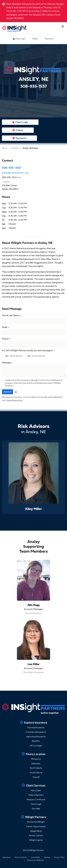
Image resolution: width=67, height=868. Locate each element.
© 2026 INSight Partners (33, 850)
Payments (49, 39)
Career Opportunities (36, 826)
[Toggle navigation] (63, 26)
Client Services (34, 785)
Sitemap (47, 857)
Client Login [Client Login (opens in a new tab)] (19, 39)
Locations (15, 148)
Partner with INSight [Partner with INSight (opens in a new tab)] (36, 822)
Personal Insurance (36, 727)
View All (36, 777)
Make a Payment (36, 795)
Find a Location (33, 754)
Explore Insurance (34, 722)
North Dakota (36, 768)
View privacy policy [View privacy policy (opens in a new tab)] (15, 400)
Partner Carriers (36, 835)
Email (5, 327)
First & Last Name (11, 315)
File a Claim (36, 790)
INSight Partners (34, 817)
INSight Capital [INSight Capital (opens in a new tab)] (36, 840)
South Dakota (36, 772)
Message (7, 363)
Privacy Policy (59, 857)
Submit (7, 392)
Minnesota (36, 759)
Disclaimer (7, 857)
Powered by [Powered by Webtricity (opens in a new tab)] (35, 860)
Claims (35, 39)
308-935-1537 (12, 168)
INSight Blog (36, 831)
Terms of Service (21, 857)
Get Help (36, 808)
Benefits (36, 741)
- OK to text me (14, 356)
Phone (6, 339)
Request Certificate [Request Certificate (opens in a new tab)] (36, 799)
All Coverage (36, 745)
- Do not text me (36, 356)
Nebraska (36, 763)
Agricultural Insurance (36, 736)
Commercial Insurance (36, 732)
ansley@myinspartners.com (15, 173)
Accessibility (35, 857)
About (5, 148)
